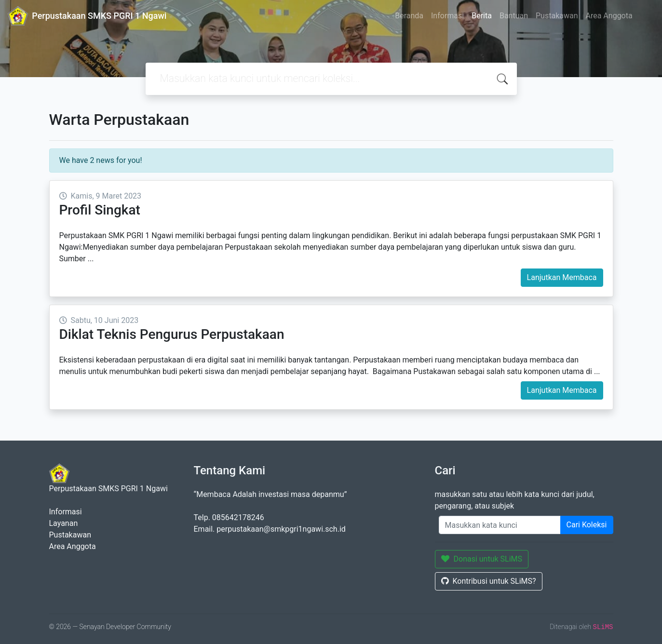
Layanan (64, 523)
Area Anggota (609, 16)
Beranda (409, 16)
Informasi (447, 16)
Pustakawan (557, 16)
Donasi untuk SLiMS (482, 559)
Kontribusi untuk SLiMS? (489, 581)
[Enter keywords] (500, 525)
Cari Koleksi (587, 525)
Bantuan (514, 16)
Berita (482, 16)
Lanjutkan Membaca (562, 277)
